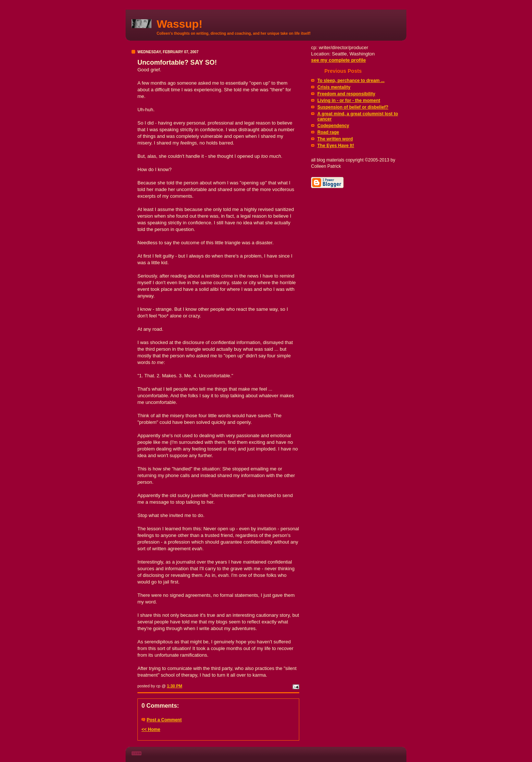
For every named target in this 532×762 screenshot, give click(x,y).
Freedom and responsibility (346, 94)
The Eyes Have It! (336, 146)
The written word (335, 139)
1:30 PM (175, 686)
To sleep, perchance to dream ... (351, 81)
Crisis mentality (334, 87)
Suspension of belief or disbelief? (353, 107)
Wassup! (180, 24)
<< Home (151, 729)
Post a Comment (164, 720)
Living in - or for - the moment (349, 101)
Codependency (333, 126)
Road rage (328, 132)
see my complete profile (338, 60)
